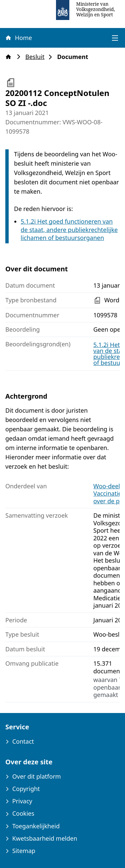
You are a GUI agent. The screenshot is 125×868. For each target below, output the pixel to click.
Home (18, 38)
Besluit (37, 57)
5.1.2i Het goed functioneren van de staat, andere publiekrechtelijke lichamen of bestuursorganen (69, 230)
